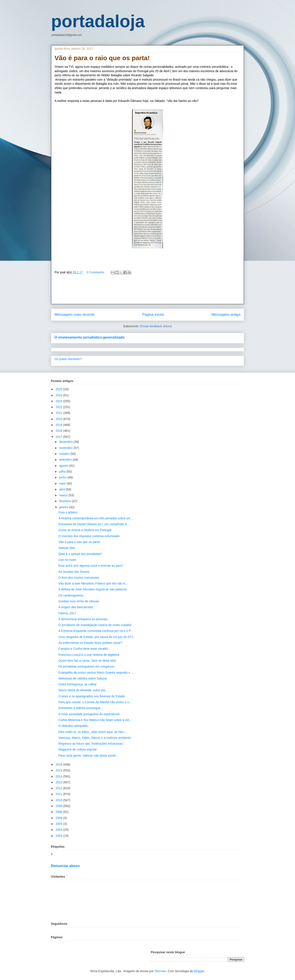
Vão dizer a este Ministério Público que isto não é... (93, 583)
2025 (59, 389)
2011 (59, 794)
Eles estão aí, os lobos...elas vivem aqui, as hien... (93, 732)
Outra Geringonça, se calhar (78, 684)
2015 (59, 770)
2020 (59, 419)
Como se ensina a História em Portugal (85, 530)
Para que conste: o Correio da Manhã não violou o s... (95, 702)
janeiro (64, 507)
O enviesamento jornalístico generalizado (90, 337)
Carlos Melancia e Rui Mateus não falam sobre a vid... (95, 720)
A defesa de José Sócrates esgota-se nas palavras (93, 589)
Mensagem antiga (226, 315)
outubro (65, 454)
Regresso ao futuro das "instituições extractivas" (91, 744)
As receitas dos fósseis (74, 572)
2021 (59, 413)
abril (62, 489)
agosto (64, 466)
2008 (59, 812)
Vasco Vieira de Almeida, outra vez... (83, 690)
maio (63, 483)
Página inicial (153, 315)
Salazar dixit (67, 548)
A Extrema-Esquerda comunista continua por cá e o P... (96, 631)
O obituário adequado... (74, 726)
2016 (59, 764)
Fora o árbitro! (68, 512)
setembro (66, 460)
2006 (59, 818)
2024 (59, 395)
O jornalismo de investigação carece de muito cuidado (95, 625)
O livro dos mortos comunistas (79, 578)
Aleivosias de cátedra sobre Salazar (83, 678)
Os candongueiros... (72, 595)
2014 (59, 776)
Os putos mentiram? (68, 359)
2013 (59, 782)
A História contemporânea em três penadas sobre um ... (96, 518)
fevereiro (65, 501)
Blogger (199, 971)
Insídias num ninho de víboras (79, 601)
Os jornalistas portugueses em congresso (86, 666)
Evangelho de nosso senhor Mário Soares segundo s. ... (96, 673)
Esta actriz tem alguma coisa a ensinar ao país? (91, 566)
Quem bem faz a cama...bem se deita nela (87, 661)
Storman (160, 971)
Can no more (67, 560)
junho (63, 477)
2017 (59, 437)
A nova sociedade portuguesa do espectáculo (89, 714)
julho (63, 472)
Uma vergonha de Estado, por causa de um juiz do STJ (96, 637)
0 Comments (95, 272)
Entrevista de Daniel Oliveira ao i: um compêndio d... (94, 524)
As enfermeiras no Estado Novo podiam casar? (90, 643)
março (64, 495)
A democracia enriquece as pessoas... (84, 619)
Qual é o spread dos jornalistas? (80, 554)
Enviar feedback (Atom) (156, 326)
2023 (59, 401)
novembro (66, 448)
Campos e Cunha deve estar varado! (83, 649)
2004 (59, 830)
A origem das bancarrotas (76, 607)
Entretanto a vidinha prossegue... (81, 708)
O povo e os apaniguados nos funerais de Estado (92, 696)
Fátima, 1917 (67, 613)
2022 (59, 407)
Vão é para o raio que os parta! (79, 542)
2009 (59, 806)
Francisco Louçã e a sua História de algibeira (89, 655)
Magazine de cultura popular (78, 749)
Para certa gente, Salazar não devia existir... (88, 756)
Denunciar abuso (65, 866)
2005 (59, 824)
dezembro (66, 442)
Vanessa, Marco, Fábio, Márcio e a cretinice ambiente (95, 738)
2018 (59, 431)
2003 (59, 836)
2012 (59, 788)
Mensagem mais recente (75, 315)
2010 (59, 800)
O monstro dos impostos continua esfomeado (89, 536)
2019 (59, 425)
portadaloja (98, 21)
